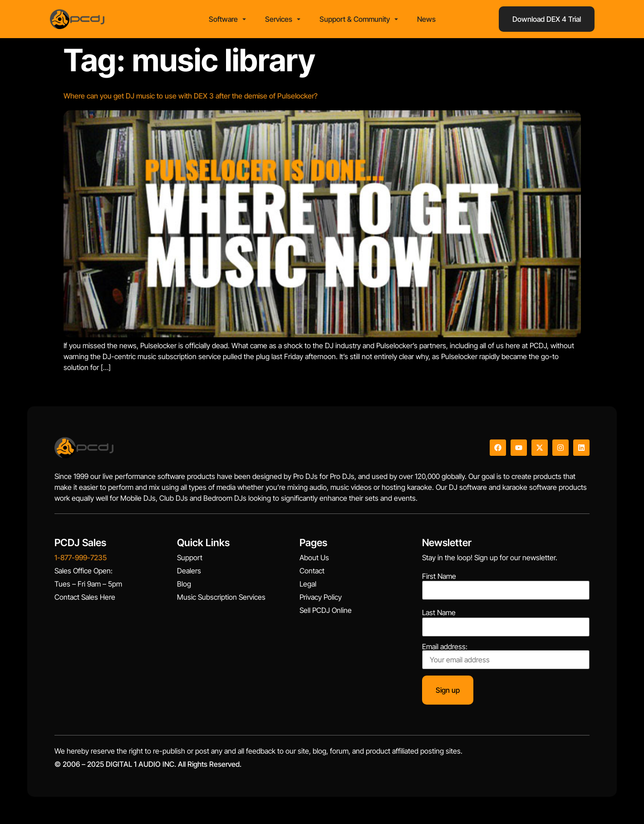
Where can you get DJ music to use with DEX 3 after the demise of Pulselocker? (191, 96)
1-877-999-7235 (81, 558)
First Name (439, 576)
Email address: (506, 656)
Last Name (439, 612)
